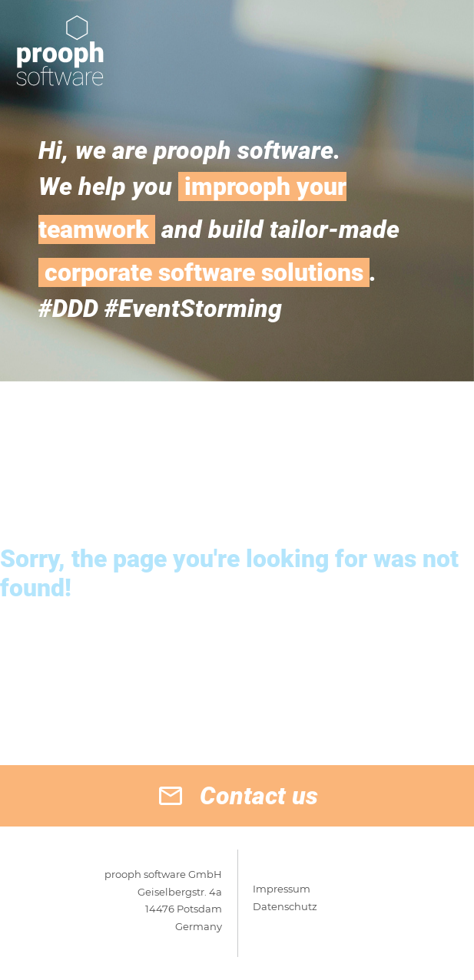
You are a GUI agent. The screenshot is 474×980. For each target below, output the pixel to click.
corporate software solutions (204, 272)
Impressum (282, 889)
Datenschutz (285, 906)
